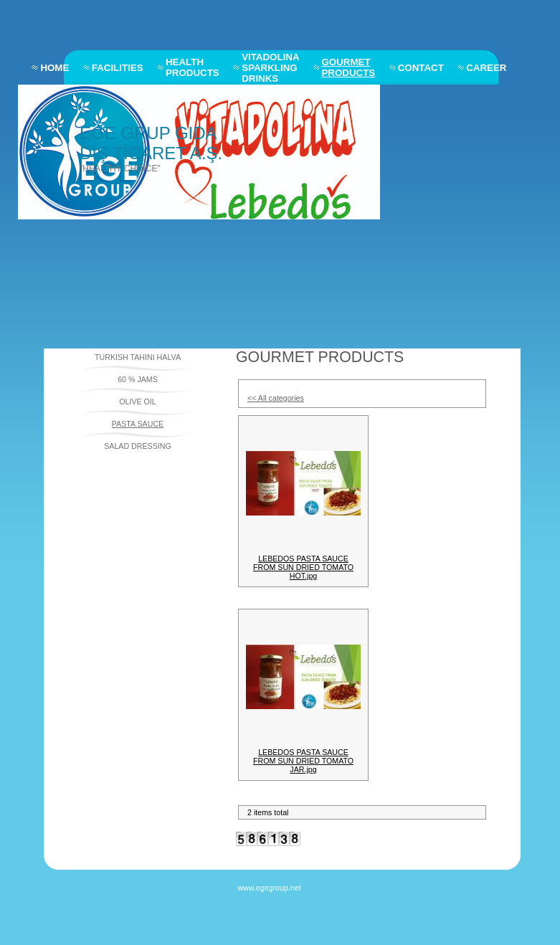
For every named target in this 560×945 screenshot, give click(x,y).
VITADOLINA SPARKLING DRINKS (270, 68)
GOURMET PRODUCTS (348, 67)
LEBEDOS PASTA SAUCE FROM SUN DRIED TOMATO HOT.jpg (303, 567)
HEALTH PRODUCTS (193, 67)
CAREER (486, 68)
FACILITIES (118, 68)
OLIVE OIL (138, 402)
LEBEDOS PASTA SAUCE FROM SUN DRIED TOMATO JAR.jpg (303, 761)
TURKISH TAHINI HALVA (138, 357)
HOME (54, 68)
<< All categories (276, 398)
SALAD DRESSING (138, 446)
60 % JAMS (138, 379)
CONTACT (421, 68)
